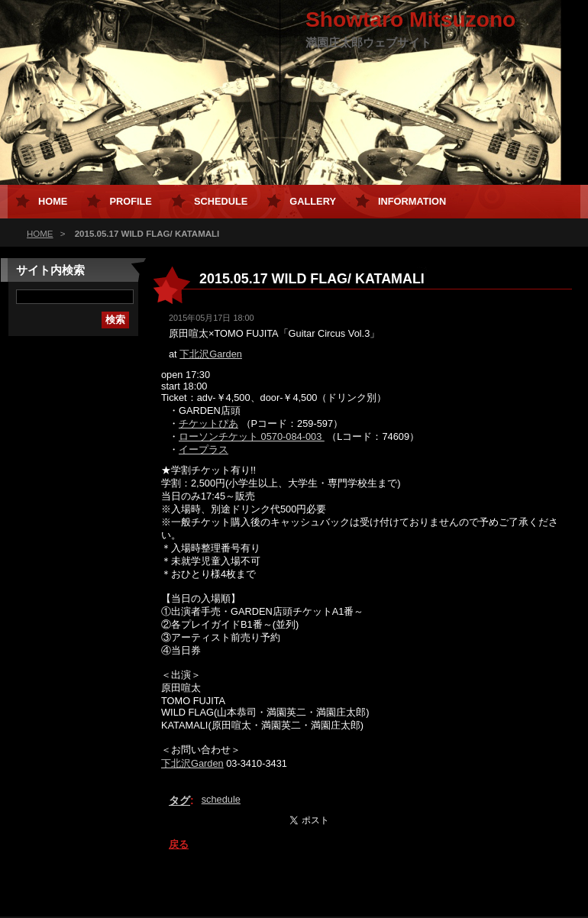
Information (412, 201)
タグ (179, 800)
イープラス (204, 449)
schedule (221, 799)
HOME (40, 234)
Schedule (221, 201)
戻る (179, 844)
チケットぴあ (208, 423)
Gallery (313, 201)
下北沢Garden (211, 354)
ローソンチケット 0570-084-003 (252, 436)
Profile (130, 201)
